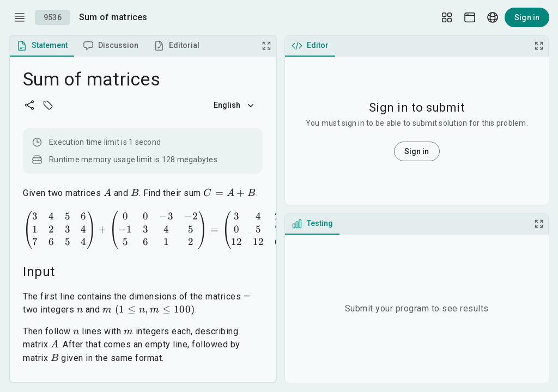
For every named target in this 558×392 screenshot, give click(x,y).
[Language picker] (493, 17)
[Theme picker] (470, 17)
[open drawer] (20, 17)
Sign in (527, 17)
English (235, 105)
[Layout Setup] (447, 17)
